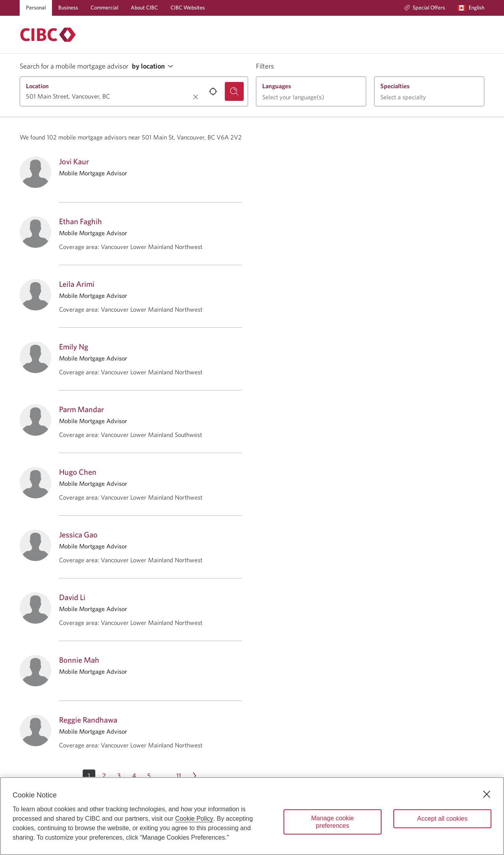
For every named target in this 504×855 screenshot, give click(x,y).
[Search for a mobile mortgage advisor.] (234, 91)
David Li (72, 597)
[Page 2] (104, 776)
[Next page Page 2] (195, 776)
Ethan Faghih (81, 221)
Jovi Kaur (74, 161)
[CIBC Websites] (188, 8)
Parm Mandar (82, 409)
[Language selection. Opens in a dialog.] (471, 8)
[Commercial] (104, 8)
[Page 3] (119, 776)
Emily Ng (74, 347)
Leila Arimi (77, 284)
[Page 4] (134, 776)
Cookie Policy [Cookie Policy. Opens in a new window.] (194, 819)
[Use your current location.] (213, 91)
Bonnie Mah (79, 660)
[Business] (68, 8)
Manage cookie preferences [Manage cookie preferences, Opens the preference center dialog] (333, 822)
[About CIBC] (144, 8)
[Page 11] (179, 776)
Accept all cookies (442, 819)
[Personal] (36, 8)
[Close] (487, 794)
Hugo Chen (78, 472)
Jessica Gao (78, 534)
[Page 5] (149, 776)
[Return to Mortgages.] (48, 35)
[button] (155, 66)
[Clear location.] (196, 97)
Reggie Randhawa (88, 720)
